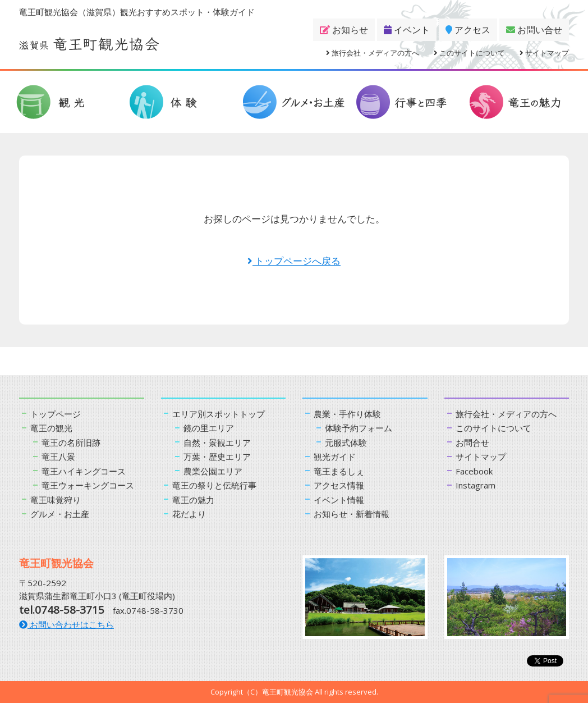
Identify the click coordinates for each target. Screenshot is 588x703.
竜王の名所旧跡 (71, 442)
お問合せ (472, 442)
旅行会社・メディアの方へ (373, 53)
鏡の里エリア (209, 428)
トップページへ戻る (294, 261)
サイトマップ (544, 53)
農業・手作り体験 (347, 414)
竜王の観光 (51, 428)
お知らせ (344, 30)
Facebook (474, 471)
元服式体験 (346, 442)
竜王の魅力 (193, 500)
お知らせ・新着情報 (352, 514)
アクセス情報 (339, 485)
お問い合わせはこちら (66, 624)
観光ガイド (335, 457)
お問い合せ (534, 30)
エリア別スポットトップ (219, 414)
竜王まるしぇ (339, 471)
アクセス (468, 30)
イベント (407, 30)
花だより (189, 514)
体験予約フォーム (359, 428)
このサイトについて (469, 53)
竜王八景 (58, 457)
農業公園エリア (213, 471)
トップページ (56, 414)
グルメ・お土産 (60, 514)
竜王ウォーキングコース (88, 485)
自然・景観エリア (217, 442)
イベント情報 (339, 500)
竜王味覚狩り (56, 500)
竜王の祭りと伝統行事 (214, 485)
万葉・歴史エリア (217, 457)
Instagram (476, 485)
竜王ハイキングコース (84, 471)
